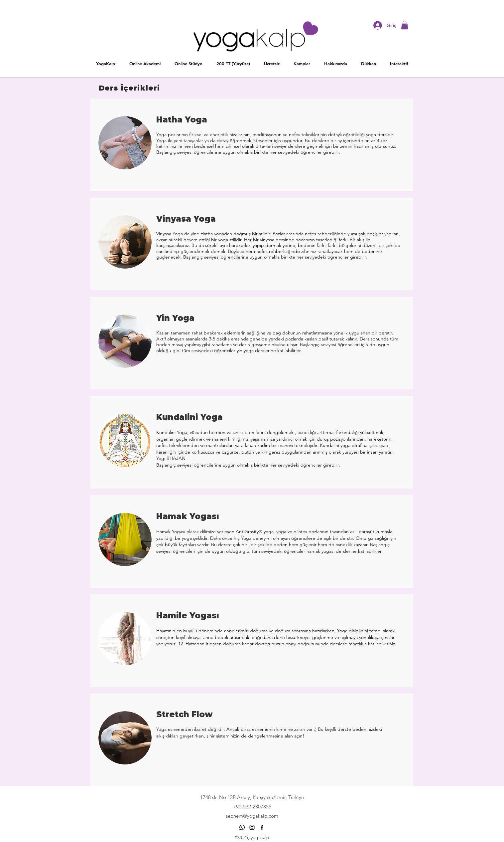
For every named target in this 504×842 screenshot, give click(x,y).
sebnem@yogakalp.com (252, 816)
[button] (188, 64)
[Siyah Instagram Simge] (252, 827)
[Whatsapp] (242, 827)
